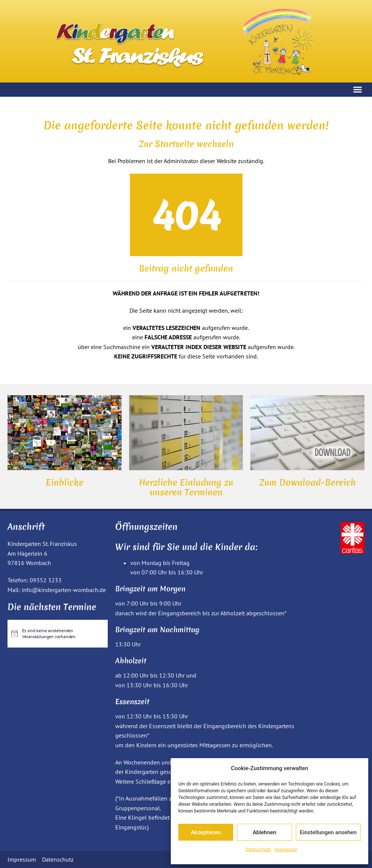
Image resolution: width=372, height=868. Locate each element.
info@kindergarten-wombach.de (64, 590)
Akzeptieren (206, 832)
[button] (358, 90)
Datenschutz (258, 850)
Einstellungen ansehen (328, 832)
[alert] (58, 634)
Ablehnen (264, 832)
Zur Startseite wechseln (186, 144)
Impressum (286, 850)
